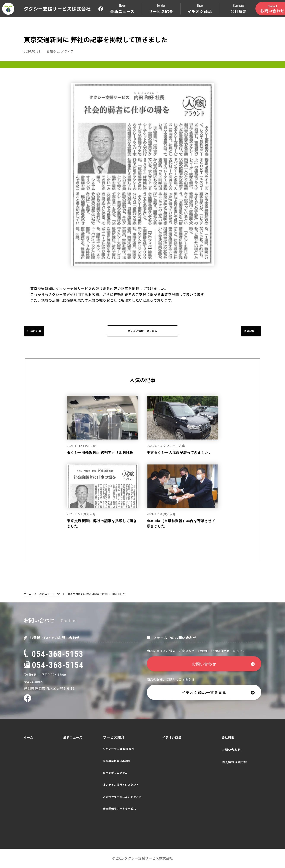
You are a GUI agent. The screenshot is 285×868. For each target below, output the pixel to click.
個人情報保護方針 (234, 762)
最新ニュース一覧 (50, 594)
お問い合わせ (223, 664)
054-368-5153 (54, 655)
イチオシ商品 (172, 738)
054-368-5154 (54, 666)
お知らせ (53, 51)
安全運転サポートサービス (120, 809)
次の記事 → (247, 331)
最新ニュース (73, 738)
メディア (67, 51)
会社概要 (228, 738)
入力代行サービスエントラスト (122, 797)
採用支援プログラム (115, 773)
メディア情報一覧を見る (142, 331)
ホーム (28, 594)
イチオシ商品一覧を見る (218, 693)
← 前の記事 (38, 331)
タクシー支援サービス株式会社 (57, 9)
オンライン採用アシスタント (121, 785)
